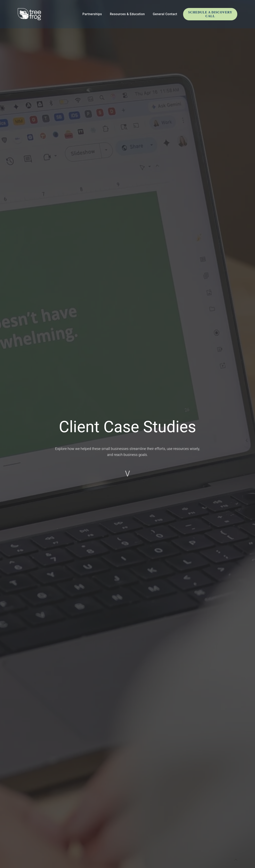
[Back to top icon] (236, 860)
